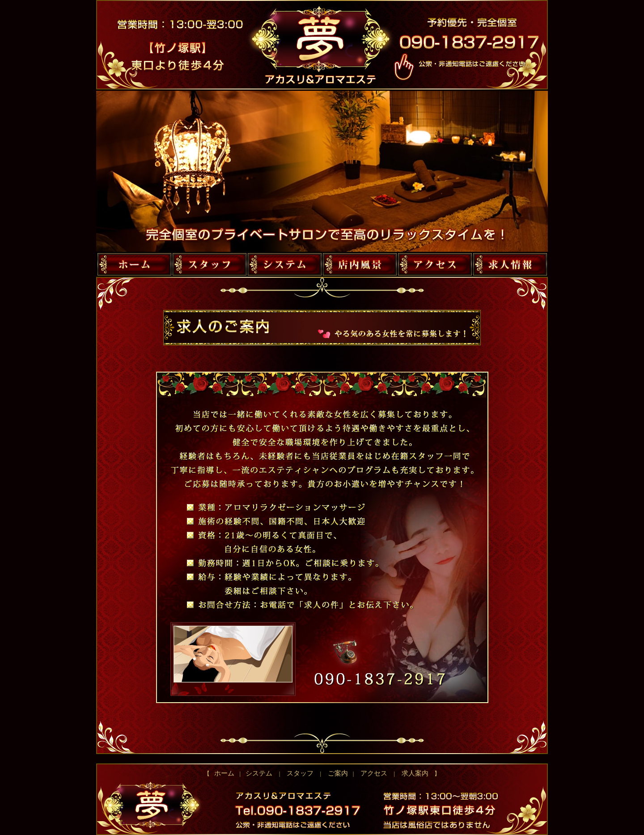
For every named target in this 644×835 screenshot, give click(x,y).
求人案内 (412, 773)
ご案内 (338, 773)
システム (259, 773)
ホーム (227, 773)
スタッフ (300, 773)
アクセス (374, 773)
